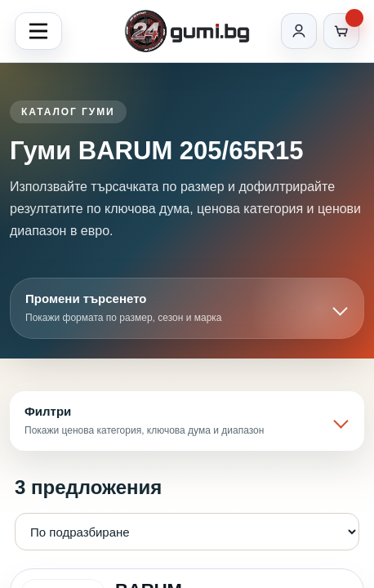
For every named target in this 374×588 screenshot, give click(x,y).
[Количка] (341, 31)
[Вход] (299, 31)
